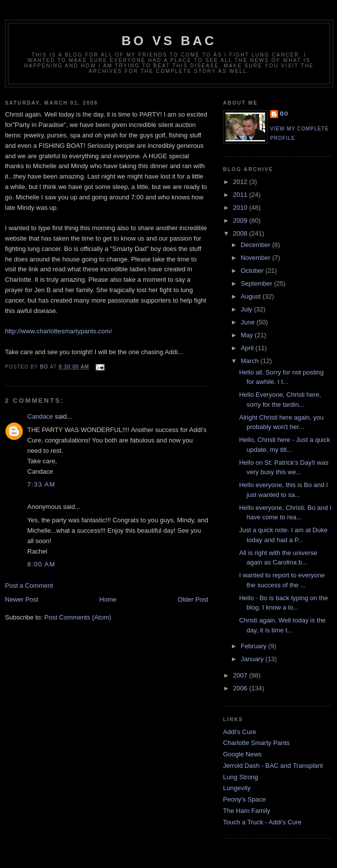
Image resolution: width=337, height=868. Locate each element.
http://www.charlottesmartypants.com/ (58, 331)
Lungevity (237, 788)
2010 (241, 208)
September (257, 283)
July (248, 309)
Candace (40, 416)
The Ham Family (247, 811)
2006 (241, 688)
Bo (284, 114)
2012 (241, 182)
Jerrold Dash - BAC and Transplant (273, 766)
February (255, 646)
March (251, 361)
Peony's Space (244, 799)
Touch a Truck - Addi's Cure (262, 822)
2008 (241, 233)
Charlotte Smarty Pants (256, 743)
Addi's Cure (240, 732)
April (248, 348)
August (252, 296)
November (257, 258)
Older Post (193, 599)
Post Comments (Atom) (78, 617)
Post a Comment (29, 586)
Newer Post (22, 599)
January (253, 659)
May (248, 335)
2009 (241, 220)
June (249, 322)
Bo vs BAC (169, 41)
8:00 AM (41, 564)
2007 (241, 675)
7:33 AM (41, 484)
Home (108, 599)
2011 (241, 195)
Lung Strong (241, 777)
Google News (242, 754)
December (257, 245)
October (253, 271)
